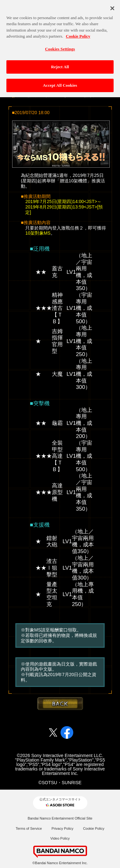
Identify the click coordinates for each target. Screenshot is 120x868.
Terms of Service (29, 828)
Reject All (60, 64)
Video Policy (60, 838)
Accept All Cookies (60, 83)
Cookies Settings (60, 46)
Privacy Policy (62, 828)
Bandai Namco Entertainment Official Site (60, 818)
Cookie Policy (94, 828)
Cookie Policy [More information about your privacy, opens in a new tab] (78, 34)
